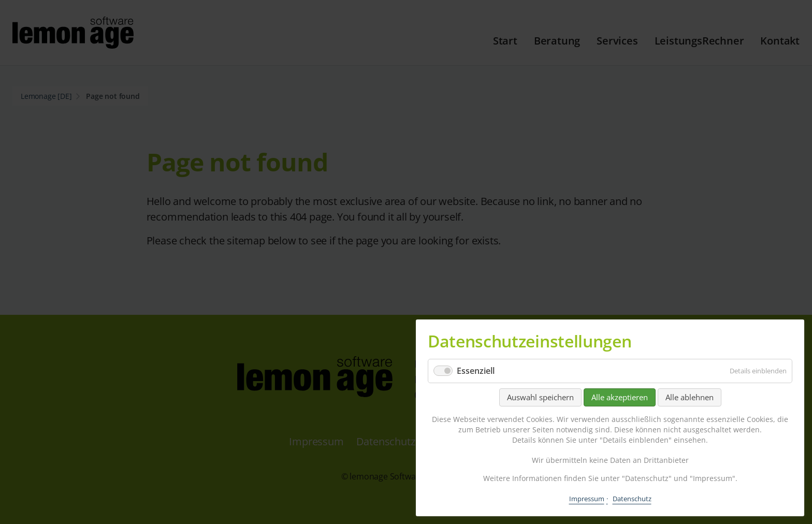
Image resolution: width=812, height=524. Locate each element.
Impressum (587, 499)
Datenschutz (632, 499)
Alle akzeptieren (620, 397)
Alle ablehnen (690, 397)
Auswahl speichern (540, 397)
